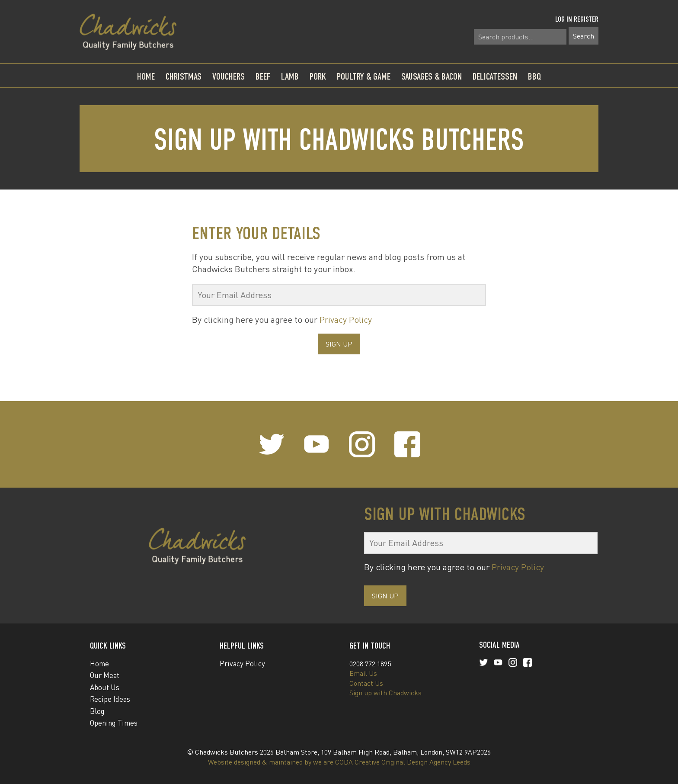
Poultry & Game (364, 76)
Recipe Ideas (110, 699)
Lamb (290, 76)
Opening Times (114, 723)
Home (146, 76)
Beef (263, 76)
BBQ (535, 76)
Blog (97, 711)
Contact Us (366, 683)
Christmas (184, 76)
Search (584, 36)
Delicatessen (495, 76)
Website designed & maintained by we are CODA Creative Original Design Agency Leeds (339, 762)
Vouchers (229, 76)
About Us (105, 687)
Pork (318, 76)
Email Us (363, 673)
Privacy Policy (346, 320)
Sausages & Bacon (432, 76)
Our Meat (105, 675)
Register (586, 19)
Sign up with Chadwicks (385, 693)
